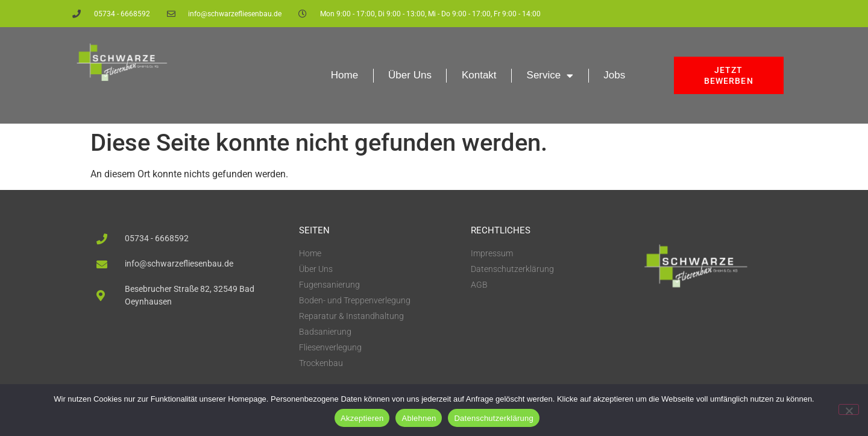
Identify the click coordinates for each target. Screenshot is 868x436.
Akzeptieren (362, 418)
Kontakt (479, 75)
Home (344, 75)
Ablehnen (419, 418)
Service (550, 76)
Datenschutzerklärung (493, 418)
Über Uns (410, 75)
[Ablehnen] (849, 409)
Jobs (614, 75)
